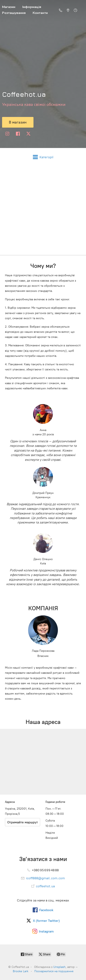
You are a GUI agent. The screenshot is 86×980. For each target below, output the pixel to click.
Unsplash (59, 967)
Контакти (40, 13)
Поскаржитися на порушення (54, 971)
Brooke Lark (21, 971)
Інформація (32, 7)
